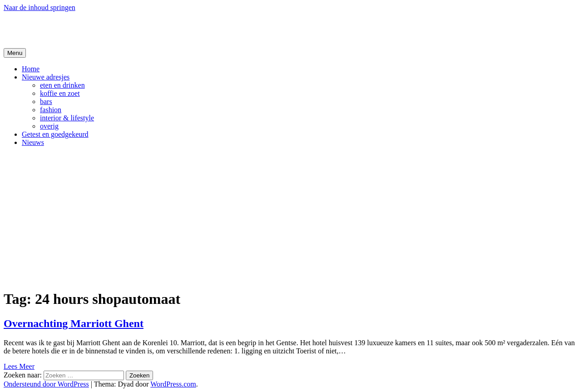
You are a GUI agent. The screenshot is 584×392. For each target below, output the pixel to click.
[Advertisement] (292, 218)
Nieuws (33, 142)
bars (46, 102)
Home (31, 69)
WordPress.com (173, 384)
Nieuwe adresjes (46, 77)
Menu (15, 53)
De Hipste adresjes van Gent (92, 30)
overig (49, 126)
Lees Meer (19, 366)
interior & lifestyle (67, 118)
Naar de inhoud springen (40, 7)
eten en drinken (62, 85)
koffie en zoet (60, 93)
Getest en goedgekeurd (55, 134)
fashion (51, 110)
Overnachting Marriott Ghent (74, 323)
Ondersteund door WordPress (46, 384)
